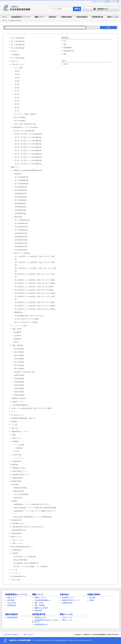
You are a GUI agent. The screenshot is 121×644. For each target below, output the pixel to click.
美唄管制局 (17, 339)
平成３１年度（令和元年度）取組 (25, 124)
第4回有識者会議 (20, 204)
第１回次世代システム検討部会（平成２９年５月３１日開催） (36, 309)
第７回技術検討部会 (21, 230)
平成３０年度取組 (20, 121)
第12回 (17, 74)
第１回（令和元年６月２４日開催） (27, 322)
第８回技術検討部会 (21, 227)
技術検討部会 (18, 217)
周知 (65, 44)
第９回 (17, 84)
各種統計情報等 (16, 481)
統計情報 (15, 485)
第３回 (17, 98)
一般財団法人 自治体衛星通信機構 (94, 635)
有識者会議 (17, 174)
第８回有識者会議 (21, 197)
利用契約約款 (17, 461)
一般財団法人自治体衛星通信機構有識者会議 (27, 170)
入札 (65, 41)
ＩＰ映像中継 (18, 448)
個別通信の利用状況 (20, 488)
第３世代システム (18, 64)
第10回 (17, 81)
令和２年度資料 (19, 369)
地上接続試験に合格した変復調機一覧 (26, 563)
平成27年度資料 (19, 385)
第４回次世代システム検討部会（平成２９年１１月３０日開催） (35, 298)
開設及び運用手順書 (20, 560)
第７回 (17, 111)
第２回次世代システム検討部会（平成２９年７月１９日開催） (36, 302)
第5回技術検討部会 (21, 237)
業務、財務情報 (18, 345)
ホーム (13, 412)
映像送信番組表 (16, 533)
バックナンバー (19, 458)
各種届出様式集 (18, 478)
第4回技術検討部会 (21, 240)
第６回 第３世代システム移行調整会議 (28, 147)
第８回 (17, 88)
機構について (16, 167)
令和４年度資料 (19, 362)
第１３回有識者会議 (18, 41)
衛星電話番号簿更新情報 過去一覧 (23, 418)
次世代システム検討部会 (22, 253)
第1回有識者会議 (20, 213)
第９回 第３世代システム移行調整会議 (28, 137)
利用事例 (15, 441)
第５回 (17, 104)
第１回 (17, 91)
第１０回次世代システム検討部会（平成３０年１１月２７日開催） (36, 270)
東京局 (16, 342)
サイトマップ (98, 2)
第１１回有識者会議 (18, 48)
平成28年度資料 (19, 382)
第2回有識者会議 (20, 210)
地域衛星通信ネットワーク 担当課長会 (25, 127)
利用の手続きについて (20, 471)
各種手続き (15, 465)
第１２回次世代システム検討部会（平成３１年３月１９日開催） (35, 258)
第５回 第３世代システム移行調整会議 (28, 151)
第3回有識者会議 (20, 207)
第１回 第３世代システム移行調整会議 (28, 164)
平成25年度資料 (19, 392)
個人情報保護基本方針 (19, 576)
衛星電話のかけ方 (18, 523)
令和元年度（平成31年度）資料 (24, 372)
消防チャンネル (18, 543)
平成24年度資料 (19, 395)
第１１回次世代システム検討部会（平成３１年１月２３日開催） (35, 264)
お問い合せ (15, 428)
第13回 (17, 71)
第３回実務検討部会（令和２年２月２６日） (30, 316)
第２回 (17, 94)
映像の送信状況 (19, 491)
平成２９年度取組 (20, 117)
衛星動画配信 (68, 48)
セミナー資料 (18, 68)
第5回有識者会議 (20, 194)
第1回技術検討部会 (21, 250)
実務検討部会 (18, 312)
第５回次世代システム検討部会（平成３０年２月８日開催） (35, 290)
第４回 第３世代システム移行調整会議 (28, 154)
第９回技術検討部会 (21, 223)
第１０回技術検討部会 (22, 220)
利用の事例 (11, 600)
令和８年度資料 (19, 349)
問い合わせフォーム (18, 415)
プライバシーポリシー (12, 635)
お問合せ (108, 2)
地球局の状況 (18, 498)
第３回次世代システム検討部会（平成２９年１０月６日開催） (36, 293)
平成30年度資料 (19, 375)
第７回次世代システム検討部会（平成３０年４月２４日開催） (36, 283)
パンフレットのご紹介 (20, 326)
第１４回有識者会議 (18, 38)
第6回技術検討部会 (21, 233)
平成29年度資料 (19, 379)
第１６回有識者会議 (21, 184)
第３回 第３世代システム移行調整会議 (28, 157)
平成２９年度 (16, 580)
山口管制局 (17, 336)
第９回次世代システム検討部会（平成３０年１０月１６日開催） (35, 275)
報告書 (15, 501)
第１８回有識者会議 (21, 177)
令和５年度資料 (19, 359)
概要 (14, 435)
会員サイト (15, 51)
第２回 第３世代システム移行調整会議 (28, 160)
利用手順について (68, 598)
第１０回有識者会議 (18, 58)
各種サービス (17, 438)
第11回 (17, 78)
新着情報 (14, 422)
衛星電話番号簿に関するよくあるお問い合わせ (28, 527)
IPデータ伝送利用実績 (21, 494)
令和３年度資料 (19, 365)
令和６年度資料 (19, 355)
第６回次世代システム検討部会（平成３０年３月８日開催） (35, 287)
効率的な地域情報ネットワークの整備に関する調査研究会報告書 (35, 508)
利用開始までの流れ (19, 468)
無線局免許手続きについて (21, 475)
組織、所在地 (17, 329)
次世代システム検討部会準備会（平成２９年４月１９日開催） (32, 408)
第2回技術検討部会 (21, 247)
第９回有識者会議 (21, 187)
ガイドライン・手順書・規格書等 (25, 114)
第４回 (17, 101)
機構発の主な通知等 (19, 398)
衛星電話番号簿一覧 (19, 530)
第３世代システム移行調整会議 (24, 131)
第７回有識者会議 (21, 200)
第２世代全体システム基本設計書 (25, 557)
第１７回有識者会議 (21, 180)
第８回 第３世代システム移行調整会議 (28, 141)
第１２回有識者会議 (18, 45)
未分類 (66, 64)
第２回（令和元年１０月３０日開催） (27, 319)
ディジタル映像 (19, 445)
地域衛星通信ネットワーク (20, 432)
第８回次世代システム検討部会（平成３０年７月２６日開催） (36, 280)
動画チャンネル (16, 537)
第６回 (17, 108)
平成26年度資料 (19, 389)
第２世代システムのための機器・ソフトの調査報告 (31, 567)
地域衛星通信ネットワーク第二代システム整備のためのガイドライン (35, 512)
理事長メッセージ (18, 402)
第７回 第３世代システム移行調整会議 (28, 144)
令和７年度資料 (19, 352)
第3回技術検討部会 (21, 243)
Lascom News (17, 455)
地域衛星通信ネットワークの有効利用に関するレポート (32, 504)
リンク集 (116, 2)
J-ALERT (17, 451)
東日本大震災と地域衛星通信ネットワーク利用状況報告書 (33, 517)
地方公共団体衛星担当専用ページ (22, 547)
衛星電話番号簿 (16, 520)
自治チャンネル (18, 540)
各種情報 (15, 553)
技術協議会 (16, 55)
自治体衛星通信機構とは (21, 405)
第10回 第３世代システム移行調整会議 (28, 134)
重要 (65, 54)
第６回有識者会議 (21, 190)
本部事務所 (17, 332)
